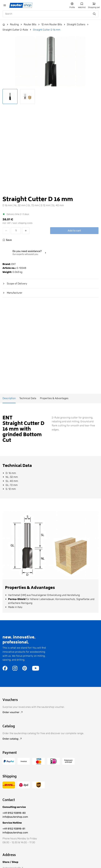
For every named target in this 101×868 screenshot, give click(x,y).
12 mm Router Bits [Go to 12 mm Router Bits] (52, 24)
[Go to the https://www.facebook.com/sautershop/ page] (5, 670)
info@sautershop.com (15, 817)
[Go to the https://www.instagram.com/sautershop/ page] (15, 670)
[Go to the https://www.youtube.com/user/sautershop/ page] (36, 670)
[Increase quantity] (26, 231)
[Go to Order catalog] (50, 739)
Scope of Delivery (15, 284)
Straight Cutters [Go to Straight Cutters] (76, 24)
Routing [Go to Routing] (14, 24)
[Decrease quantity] (6, 231)
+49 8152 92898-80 (14, 813)
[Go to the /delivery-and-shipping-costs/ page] (9, 788)
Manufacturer (12, 293)
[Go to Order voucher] (50, 712)
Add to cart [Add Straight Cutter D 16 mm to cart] (74, 231)
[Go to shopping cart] (94, 5)
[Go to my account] (72, 5)
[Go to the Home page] (4, 24)
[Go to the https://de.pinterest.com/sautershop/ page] (25, 670)
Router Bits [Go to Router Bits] (30, 24)
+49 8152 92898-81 (14, 829)
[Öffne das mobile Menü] (5, 5)
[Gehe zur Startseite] (21, 5)
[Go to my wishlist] (82, 5)
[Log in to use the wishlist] (7, 240)
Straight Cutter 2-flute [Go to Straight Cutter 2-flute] (15, 30)
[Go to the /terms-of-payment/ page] (9, 764)
